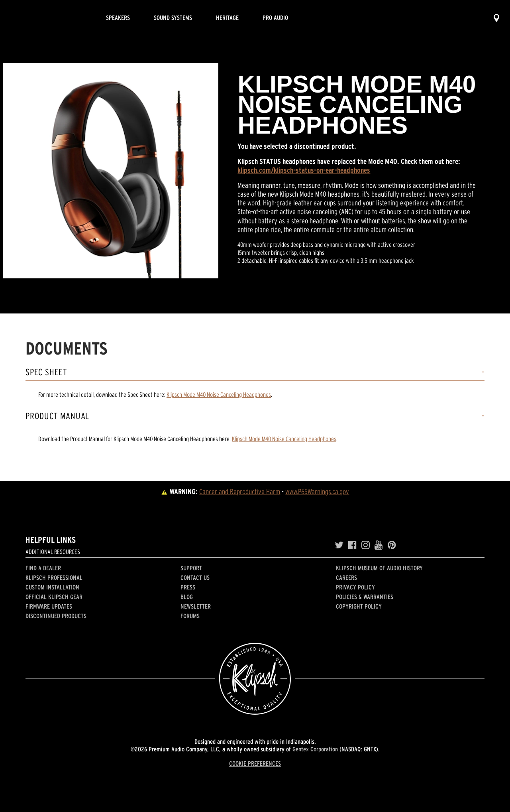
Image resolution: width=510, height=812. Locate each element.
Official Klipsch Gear (54, 597)
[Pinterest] (392, 545)
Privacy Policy (355, 587)
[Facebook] (352, 545)
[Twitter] (339, 545)
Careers (346, 577)
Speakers (118, 18)
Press (188, 587)
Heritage (227, 18)
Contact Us (195, 577)
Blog (187, 597)
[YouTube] (379, 545)
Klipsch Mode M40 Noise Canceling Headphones (219, 394)
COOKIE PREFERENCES (255, 763)
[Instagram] (366, 545)
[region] (111, 171)
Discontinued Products (56, 616)
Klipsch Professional (54, 577)
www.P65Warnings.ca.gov (317, 492)
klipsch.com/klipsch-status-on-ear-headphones (304, 170)
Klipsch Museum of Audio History (379, 568)
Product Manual (57, 416)
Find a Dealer (43, 568)
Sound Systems (173, 18)
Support (191, 568)
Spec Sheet (46, 372)
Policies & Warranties (365, 597)
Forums (190, 616)
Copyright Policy (359, 606)
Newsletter (196, 606)
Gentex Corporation (315, 749)
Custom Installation (52, 587)
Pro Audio (275, 18)
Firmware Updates (49, 606)
